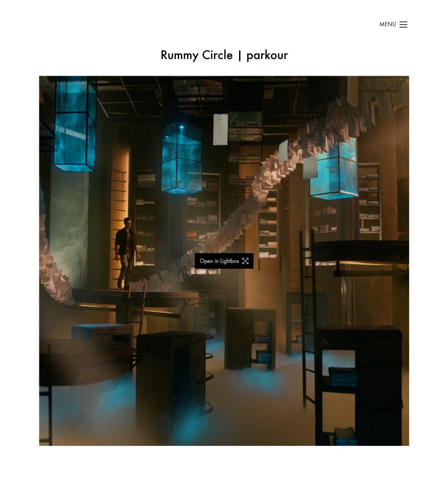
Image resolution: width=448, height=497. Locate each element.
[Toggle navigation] (393, 25)
